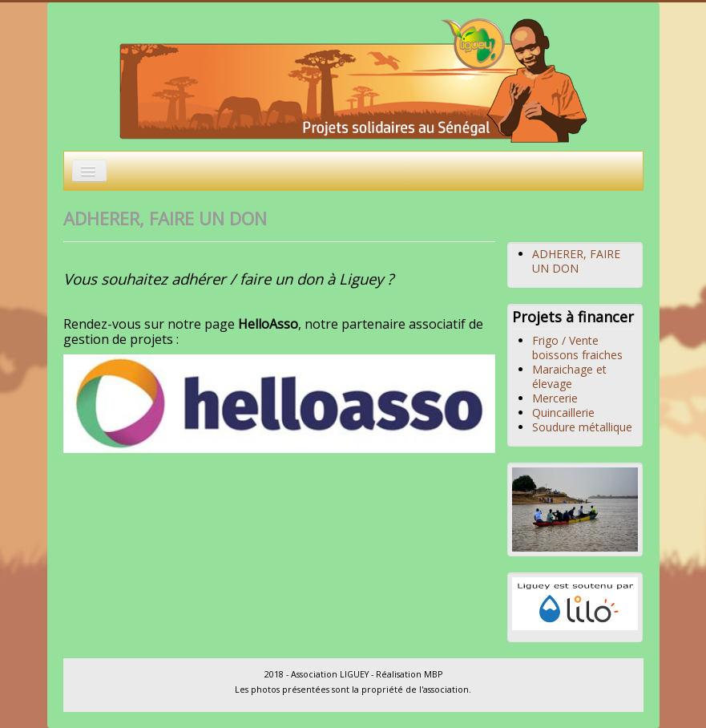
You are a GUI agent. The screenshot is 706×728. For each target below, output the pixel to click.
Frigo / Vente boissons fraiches (577, 348)
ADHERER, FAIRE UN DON (576, 261)
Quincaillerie (563, 413)
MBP (433, 674)
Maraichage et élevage (569, 376)
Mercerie (555, 398)
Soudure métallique (582, 427)
